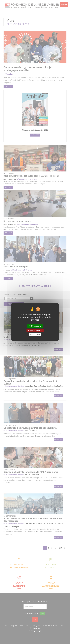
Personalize (35, 335)
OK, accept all (35, 326)
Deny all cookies (35, 330)
